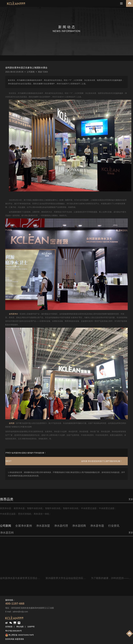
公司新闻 (31, 72)
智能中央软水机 (35, 508)
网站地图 (20, 627)
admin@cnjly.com (20, 612)
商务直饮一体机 (41, 514)
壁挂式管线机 (25, 514)
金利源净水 (13, 314)
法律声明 (31, 627)
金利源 (12, 423)
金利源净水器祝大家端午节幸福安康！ (29, 453)
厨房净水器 (6, 508)
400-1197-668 (15, 604)
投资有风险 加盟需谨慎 (15, 639)
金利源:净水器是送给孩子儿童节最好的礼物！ (102, 461)
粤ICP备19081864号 (14, 631)
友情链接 (9, 627)
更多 (131, 499)
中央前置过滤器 (89, 508)
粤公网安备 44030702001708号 (21, 635)
